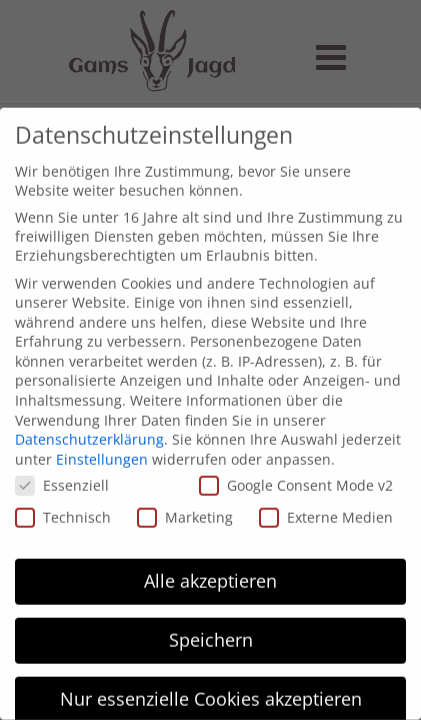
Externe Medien (326, 509)
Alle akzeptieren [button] (210, 573)
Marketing (185, 509)
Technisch (63, 509)
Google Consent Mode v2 (296, 477)
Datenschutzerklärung (89, 431)
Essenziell (62, 477)
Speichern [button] (211, 632)
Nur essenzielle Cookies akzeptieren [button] (211, 691)
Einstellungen (102, 451)
